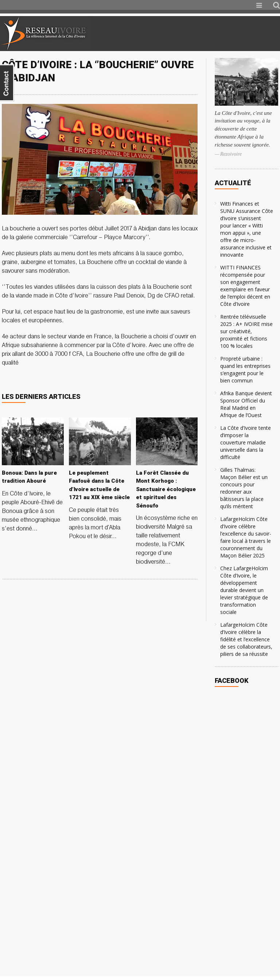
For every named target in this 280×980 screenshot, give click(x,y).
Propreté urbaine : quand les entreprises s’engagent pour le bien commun (245, 370)
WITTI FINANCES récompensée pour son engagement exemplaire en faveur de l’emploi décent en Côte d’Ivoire (245, 286)
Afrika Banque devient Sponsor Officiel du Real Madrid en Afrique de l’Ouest (246, 404)
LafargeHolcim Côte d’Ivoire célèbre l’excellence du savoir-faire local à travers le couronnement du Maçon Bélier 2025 (246, 537)
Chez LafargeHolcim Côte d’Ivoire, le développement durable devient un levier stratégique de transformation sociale (244, 590)
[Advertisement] (194, 34)
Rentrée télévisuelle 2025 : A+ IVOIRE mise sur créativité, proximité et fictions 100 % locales (246, 331)
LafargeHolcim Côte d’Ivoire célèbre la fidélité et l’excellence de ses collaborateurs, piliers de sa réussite (246, 639)
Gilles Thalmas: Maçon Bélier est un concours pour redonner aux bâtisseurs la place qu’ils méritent (244, 488)
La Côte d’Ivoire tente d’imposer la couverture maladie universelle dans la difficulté (246, 442)
